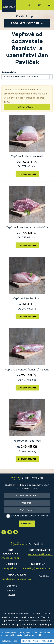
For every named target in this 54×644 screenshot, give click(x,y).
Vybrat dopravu (28, 16)
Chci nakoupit (27, 107)
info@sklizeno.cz (10, 558)
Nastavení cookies (9, 641)
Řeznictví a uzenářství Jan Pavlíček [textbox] (21, 77)
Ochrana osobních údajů (12, 590)
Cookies (44, 576)
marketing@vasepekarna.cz (38, 569)
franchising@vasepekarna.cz (17, 579)
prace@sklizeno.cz (11, 569)
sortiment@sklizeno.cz (40, 555)
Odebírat (27, 524)
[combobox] (27, 77)
